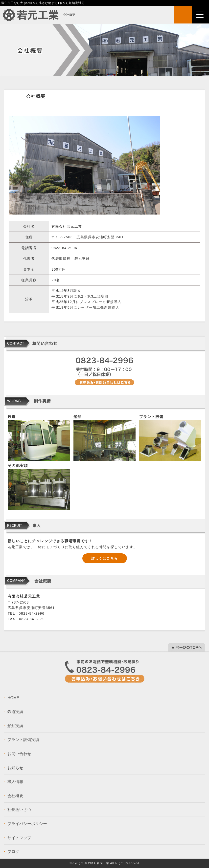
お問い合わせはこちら (105, 671)
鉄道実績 (15, 712)
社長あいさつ (19, 810)
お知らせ (15, 768)
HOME (13, 698)
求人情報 (15, 782)
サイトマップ (19, 838)
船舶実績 (15, 726)
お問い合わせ (19, 754)
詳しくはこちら (105, 558)
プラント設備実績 (23, 740)
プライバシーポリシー (27, 824)
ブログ (13, 852)
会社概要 (15, 796)
